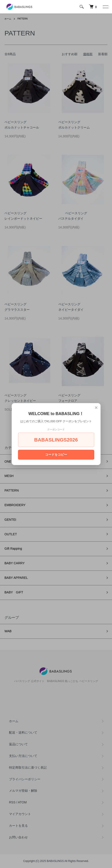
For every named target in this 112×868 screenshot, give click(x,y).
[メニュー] (105, 7)
